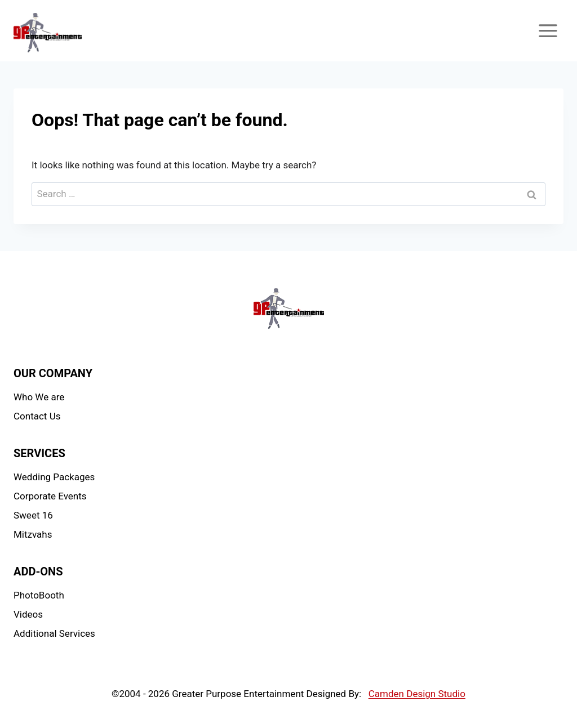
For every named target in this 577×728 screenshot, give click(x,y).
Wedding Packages (54, 477)
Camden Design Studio (417, 694)
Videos (28, 614)
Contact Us (37, 416)
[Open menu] (548, 30)
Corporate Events (50, 496)
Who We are (39, 397)
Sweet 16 (33, 515)
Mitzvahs (33, 534)
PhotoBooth (39, 595)
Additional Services (54, 633)
